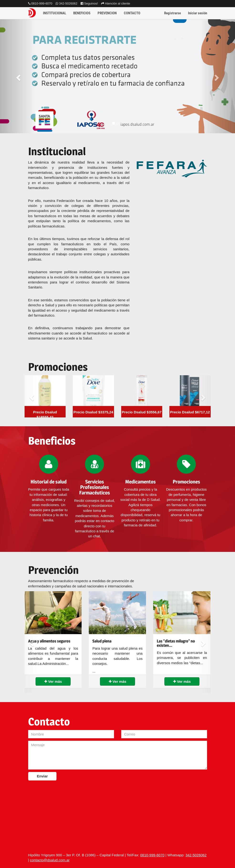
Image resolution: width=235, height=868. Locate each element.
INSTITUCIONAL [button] (55, 13)
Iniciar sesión (198, 13)
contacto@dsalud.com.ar (50, 860)
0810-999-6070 (40, 3)
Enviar (42, 776)
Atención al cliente (116, 3)
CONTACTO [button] (132, 13)
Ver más (53, 681)
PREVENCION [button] (107, 13)
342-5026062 (66, 3)
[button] (18, 76)
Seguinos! (89, 3)
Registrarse (172, 13)
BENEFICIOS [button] (82, 13)
